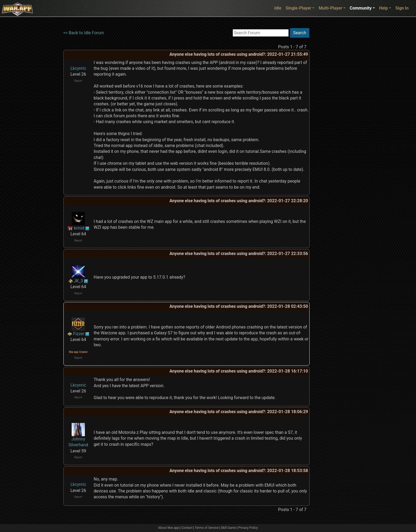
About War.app (168, 528)
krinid (79, 228)
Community (361, 8)
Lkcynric (78, 68)
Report (78, 81)
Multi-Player (330, 8)
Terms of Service (207, 528)
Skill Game (229, 528)
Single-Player (298, 8)
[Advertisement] (331, 107)
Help (383, 8)
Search (300, 33)
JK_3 (78, 281)
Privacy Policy (248, 528)
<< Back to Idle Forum (84, 33)
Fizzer (79, 334)
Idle (278, 8)
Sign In (402, 8)
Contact (187, 528)
